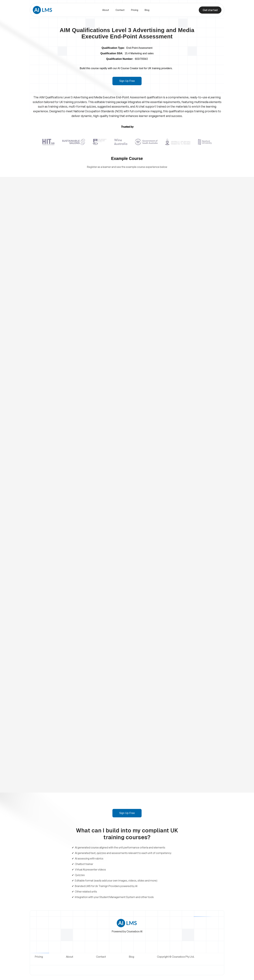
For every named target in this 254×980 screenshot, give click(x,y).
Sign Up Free (127, 81)
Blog (147, 10)
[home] (43, 10)
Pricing (135, 10)
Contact (120, 10)
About (106, 10)
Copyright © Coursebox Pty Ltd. (176, 957)
